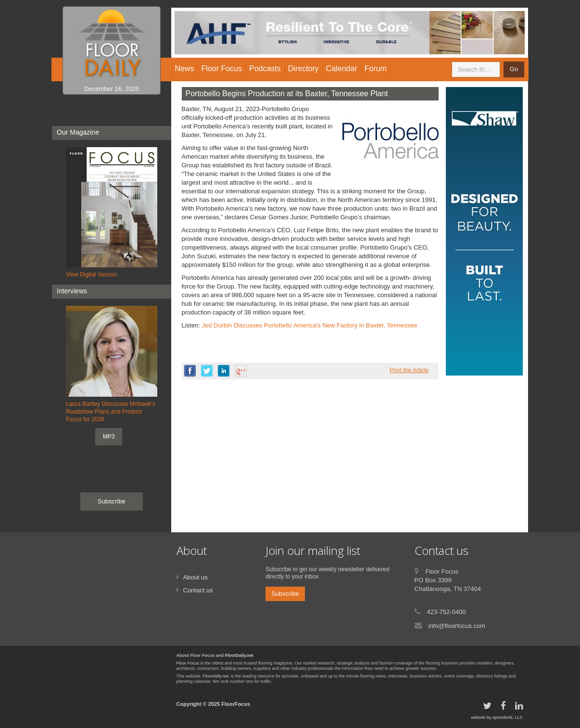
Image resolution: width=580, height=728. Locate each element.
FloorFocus (236, 704)
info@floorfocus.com (457, 626)
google (241, 371)
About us (195, 577)
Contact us (198, 590)
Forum (376, 69)
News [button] (185, 69)
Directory (303, 69)
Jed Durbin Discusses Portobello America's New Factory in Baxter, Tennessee (309, 325)
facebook (190, 371)
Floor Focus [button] (222, 69)
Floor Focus (188, 663)
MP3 (109, 437)
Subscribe (112, 501)
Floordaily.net (216, 676)
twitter (207, 371)
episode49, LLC (508, 717)
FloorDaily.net (239, 655)
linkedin (224, 371)
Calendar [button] (342, 69)
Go (514, 69)
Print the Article (409, 370)
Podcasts (265, 69)
